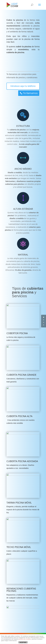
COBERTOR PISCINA (17, 333)
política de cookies (25, 639)
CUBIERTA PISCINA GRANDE (21, 375)
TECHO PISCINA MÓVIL (19, 547)
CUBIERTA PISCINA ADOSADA (22, 461)
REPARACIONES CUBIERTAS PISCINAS (21, 590)
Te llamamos (23, 93)
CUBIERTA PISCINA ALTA (19, 416)
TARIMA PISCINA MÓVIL (19, 503)
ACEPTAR (23, 642)
